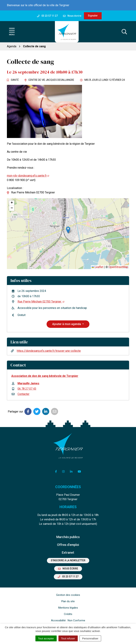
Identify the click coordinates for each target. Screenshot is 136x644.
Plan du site (68, 601)
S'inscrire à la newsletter (68, 560)
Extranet (68, 553)
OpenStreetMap (118, 267)
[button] (68, 230)
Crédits (68, 614)
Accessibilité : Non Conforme (68, 620)
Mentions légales (68, 608)
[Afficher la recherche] (124, 32)
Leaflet (97, 267)
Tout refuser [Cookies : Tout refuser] (68, 638)
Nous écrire (68, 569)
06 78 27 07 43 (27, 389)
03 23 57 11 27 (68, 577)
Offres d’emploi (68, 545)
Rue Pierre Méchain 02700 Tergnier (41, 302)
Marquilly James (28, 383)
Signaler (93, 16)
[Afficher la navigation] (12, 32)
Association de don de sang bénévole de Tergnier (45, 376)
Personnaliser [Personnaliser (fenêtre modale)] (90, 638)
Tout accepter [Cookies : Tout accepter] (46, 638)
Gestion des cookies (68, 595)
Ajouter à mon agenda (67, 324)
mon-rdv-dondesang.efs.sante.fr (28, 176)
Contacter (23, 394)
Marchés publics (68, 537)
